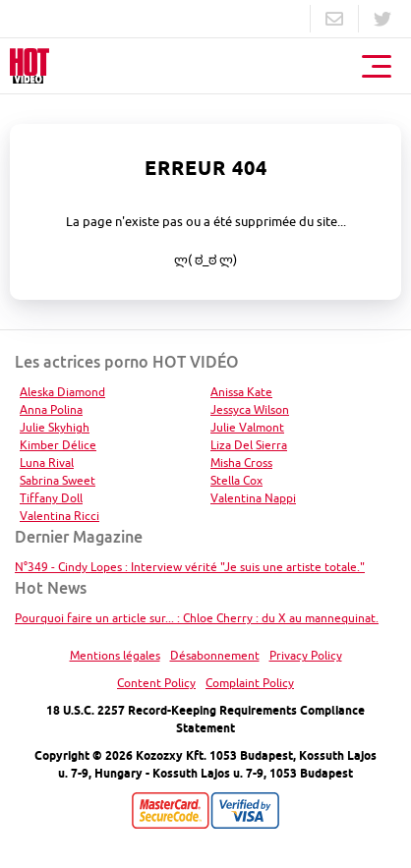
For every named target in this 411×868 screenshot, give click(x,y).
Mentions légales (115, 655)
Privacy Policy (306, 655)
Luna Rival (47, 463)
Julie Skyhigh (55, 427)
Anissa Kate (241, 392)
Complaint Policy (250, 683)
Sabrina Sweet (58, 480)
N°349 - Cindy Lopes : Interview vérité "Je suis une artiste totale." (190, 567)
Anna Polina (51, 409)
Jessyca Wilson (250, 409)
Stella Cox (236, 480)
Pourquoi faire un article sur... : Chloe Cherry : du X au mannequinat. (197, 618)
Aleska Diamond (62, 392)
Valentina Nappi (253, 498)
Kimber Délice (58, 445)
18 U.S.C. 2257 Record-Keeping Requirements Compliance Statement (205, 719)
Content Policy (156, 683)
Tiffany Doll (51, 498)
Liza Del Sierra (249, 445)
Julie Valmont (247, 427)
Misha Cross (241, 463)
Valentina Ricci (59, 516)
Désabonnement (215, 655)
